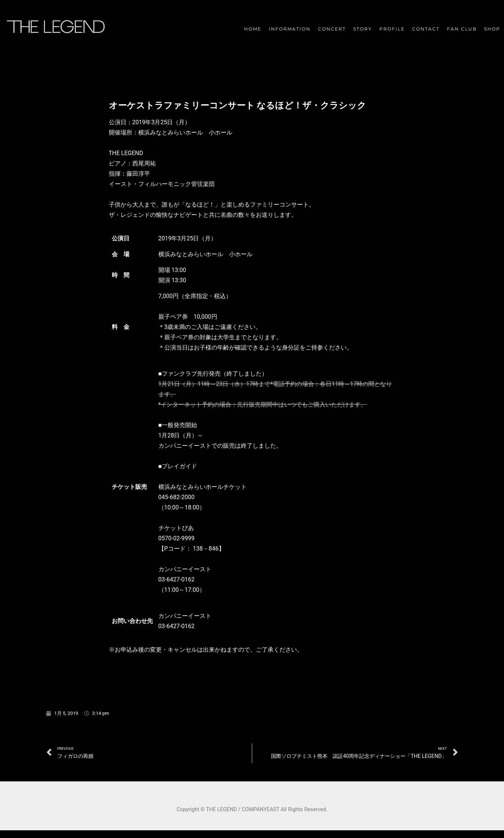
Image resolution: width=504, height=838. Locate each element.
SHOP (492, 29)
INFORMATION (290, 29)
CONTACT (426, 29)
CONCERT (332, 29)
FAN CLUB (462, 29)
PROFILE (392, 29)
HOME (253, 29)
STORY (363, 29)
